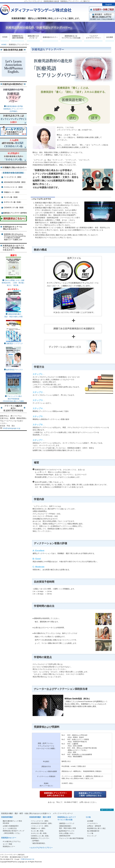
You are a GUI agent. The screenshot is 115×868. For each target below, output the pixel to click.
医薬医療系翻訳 (7, 817)
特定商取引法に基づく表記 (96, 828)
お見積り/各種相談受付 (11, 826)
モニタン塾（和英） (38, 831)
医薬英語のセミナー (9, 838)
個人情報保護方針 (93, 831)
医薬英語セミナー (9, 846)
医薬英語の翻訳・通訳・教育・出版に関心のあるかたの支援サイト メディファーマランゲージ (37, 813)
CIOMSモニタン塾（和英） (40, 836)
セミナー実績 (7, 844)
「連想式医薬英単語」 (39, 843)
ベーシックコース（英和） (40, 821)
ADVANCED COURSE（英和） (42, 823)
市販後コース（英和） (39, 828)
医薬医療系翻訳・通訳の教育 (40, 817)
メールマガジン (93, 823)
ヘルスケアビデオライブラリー (41, 848)
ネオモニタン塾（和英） (39, 833)
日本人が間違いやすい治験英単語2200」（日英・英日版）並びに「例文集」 (13, 283)
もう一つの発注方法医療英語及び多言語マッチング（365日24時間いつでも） (14, 831)
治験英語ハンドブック (14, 343)
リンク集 (90, 833)
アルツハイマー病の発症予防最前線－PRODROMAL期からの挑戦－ (13, 399)
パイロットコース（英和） (40, 826)
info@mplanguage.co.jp (12, 428)
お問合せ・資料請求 (94, 826)
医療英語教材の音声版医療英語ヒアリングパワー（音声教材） (13, 109)
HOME (4, 45)
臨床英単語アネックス (13, 369)
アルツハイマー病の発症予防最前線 (71, 838)
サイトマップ (92, 836)
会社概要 (90, 821)
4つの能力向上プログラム (12, 842)
